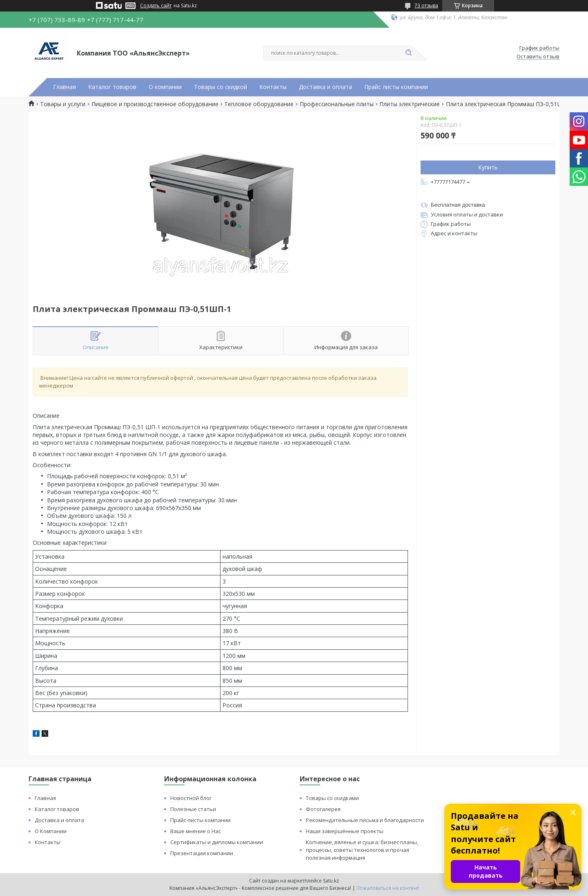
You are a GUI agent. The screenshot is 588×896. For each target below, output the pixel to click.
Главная (65, 87)
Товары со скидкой (220, 87)
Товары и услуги (63, 104)
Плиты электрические (410, 104)
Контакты (273, 87)
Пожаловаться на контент (388, 888)
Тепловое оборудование (259, 104)
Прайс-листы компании (200, 820)
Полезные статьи (193, 809)
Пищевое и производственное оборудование (155, 104)
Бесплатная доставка (458, 205)
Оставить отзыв (538, 57)
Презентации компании (202, 853)
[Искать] (408, 53)
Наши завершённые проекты (345, 831)
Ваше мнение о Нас (196, 831)
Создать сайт (156, 6)
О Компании (51, 831)
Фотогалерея (323, 809)
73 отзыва (426, 6)
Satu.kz (331, 881)
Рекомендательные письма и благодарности (365, 820)
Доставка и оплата (325, 87)
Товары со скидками (332, 798)
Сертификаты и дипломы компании (217, 842)
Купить (488, 167)
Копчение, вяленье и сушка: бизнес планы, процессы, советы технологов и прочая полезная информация (362, 850)
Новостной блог (191, 798)
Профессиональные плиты (337, 104)
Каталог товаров (112, 87)
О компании (165, 87)
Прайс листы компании (396, 87)
